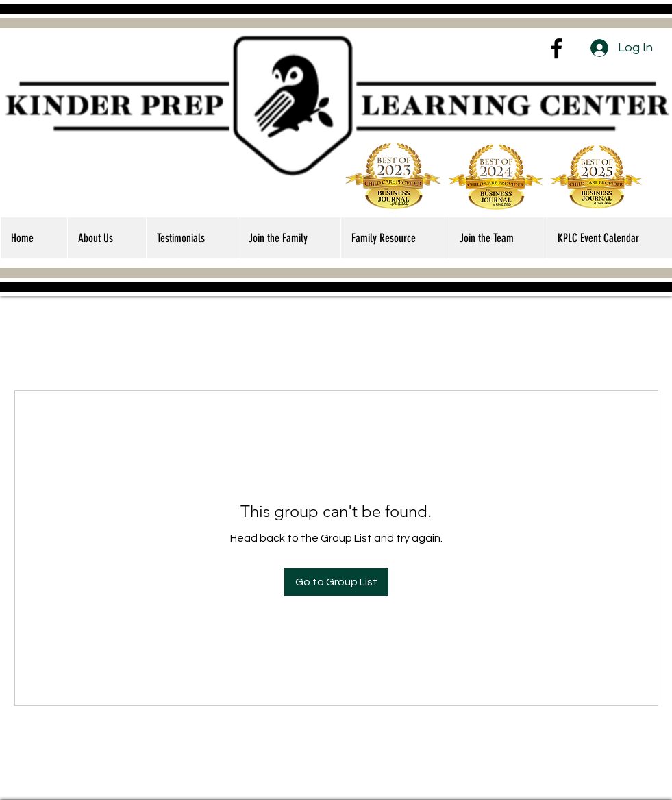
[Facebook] (557, 48)
